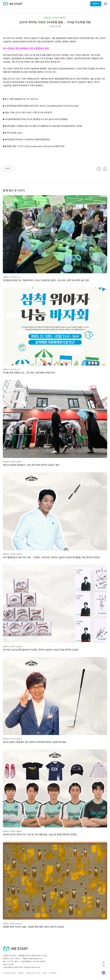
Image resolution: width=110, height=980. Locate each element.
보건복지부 (53, 973)
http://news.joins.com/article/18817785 (45, 146)
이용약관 (21, 973)
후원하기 (96, 4)
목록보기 (8, 169)
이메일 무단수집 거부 (33, 973)
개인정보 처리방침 (9, 973)
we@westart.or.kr (36, 959)
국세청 (45, 973)
